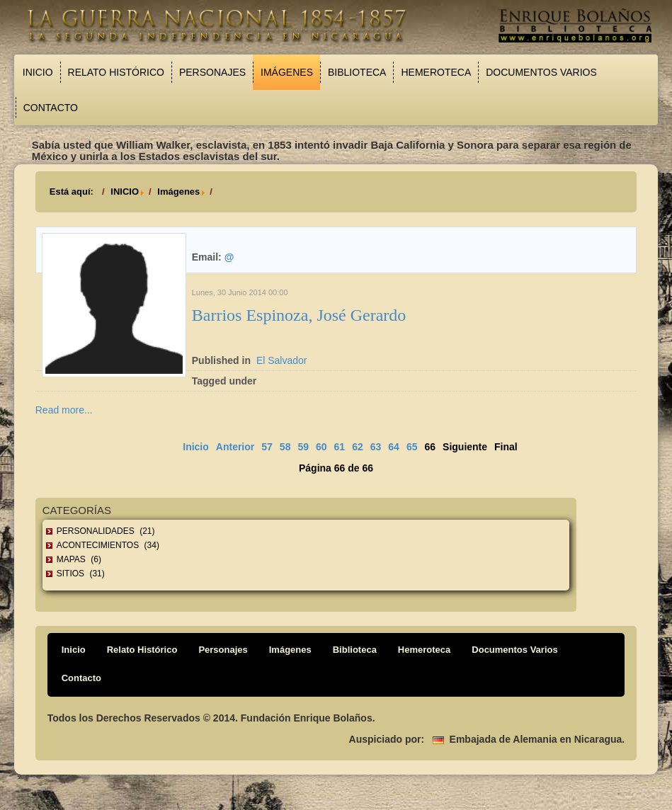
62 (358, 447)
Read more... (64, 410)
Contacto (51, 108)
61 (340, 447)
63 (376, 447)
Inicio (38, 72)
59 (303, 447)
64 (394, 447)
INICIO (125, 192)
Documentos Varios (541, 72)
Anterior (235, 447)
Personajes (212, 72)
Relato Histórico (116, 72)
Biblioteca (357, 72)
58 (285, 447)
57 (267, 447)
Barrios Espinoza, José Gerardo (299, 315)
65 (412, 447)
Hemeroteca (436, 72)
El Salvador (282, 360)
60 (321, 447)
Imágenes (287, 72)
